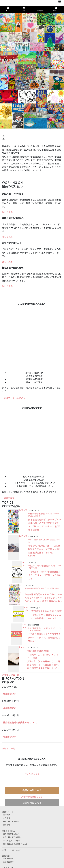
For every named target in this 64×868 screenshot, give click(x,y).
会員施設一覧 (8, 859)
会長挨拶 (7, 818)
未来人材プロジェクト (12, 841)
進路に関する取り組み (12, 837)
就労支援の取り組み (11, 834)
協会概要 (7, 815)
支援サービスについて (11, 850)
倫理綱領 (7, 825)
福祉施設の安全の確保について (15, 844)
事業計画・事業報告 (11, 822)
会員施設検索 (8, 862)
